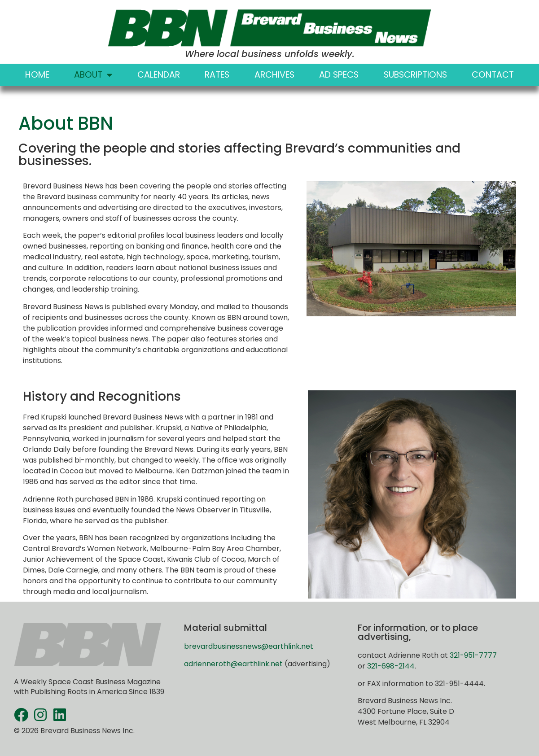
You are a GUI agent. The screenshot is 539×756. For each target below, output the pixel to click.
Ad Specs (339, 75)
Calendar (159, 75)
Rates (217, 75)
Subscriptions (415, 75)
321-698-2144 (391, 666)
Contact (493, 75)
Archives (274, 75)
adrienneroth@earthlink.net (233, 664)
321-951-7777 (473, 655)
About (93, 75)
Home (37, 75)
